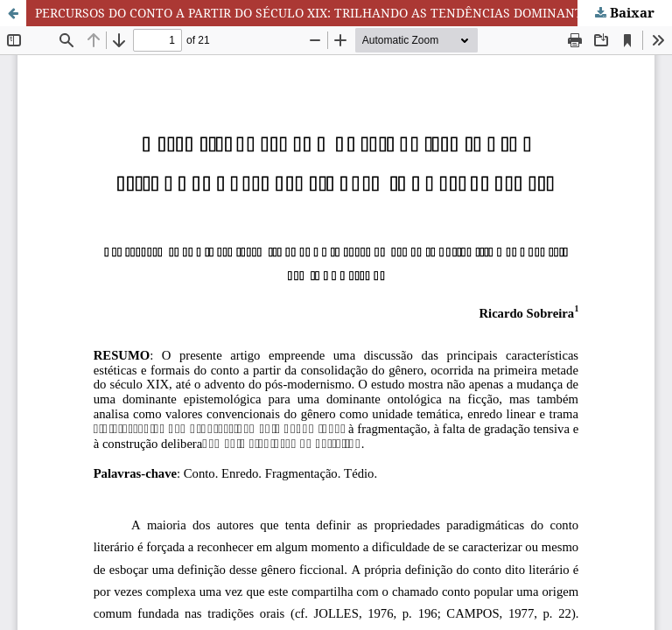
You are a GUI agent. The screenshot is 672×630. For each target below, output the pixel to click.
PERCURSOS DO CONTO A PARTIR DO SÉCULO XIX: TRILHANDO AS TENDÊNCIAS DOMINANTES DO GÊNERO (353, 13)
